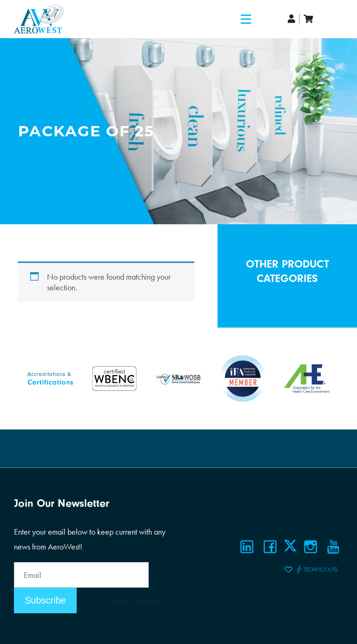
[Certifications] (50, 377)
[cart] (308, 19)
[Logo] (39, 19)
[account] (292, 19)
